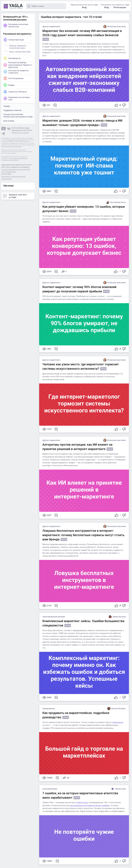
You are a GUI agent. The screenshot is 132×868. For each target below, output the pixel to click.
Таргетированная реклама (54, 617)
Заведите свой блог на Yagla (15, 196)
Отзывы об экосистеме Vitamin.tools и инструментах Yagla (18, 116)
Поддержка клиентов (12, 110)
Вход (84, 7)
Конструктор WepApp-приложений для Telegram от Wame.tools (18, 65)
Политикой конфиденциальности (11, 147)
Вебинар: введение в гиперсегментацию (17, 46)
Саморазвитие (49, 709)
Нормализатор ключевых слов (17, 98)
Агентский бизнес (50, 789)
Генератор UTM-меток (15, 92)
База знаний (9, 121)
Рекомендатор (12, 58)
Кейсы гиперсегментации (19, 51)
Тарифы (7, 106)
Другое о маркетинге (51, 27)
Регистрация (120, 7)
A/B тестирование (13, 78)
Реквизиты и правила (20, 133)
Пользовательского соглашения (16, 140)
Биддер (9, 85)
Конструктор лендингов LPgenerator (16, 72)
